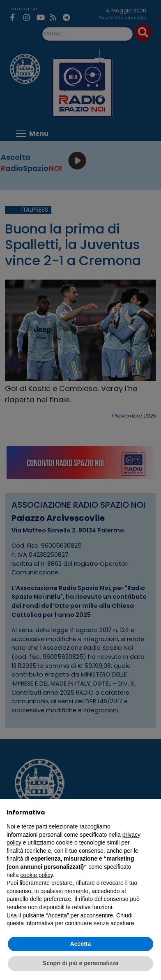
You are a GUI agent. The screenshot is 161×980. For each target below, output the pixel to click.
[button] (150, 812)
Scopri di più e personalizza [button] (80, 963)
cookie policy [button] (36, 875)
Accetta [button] (81, 944)
